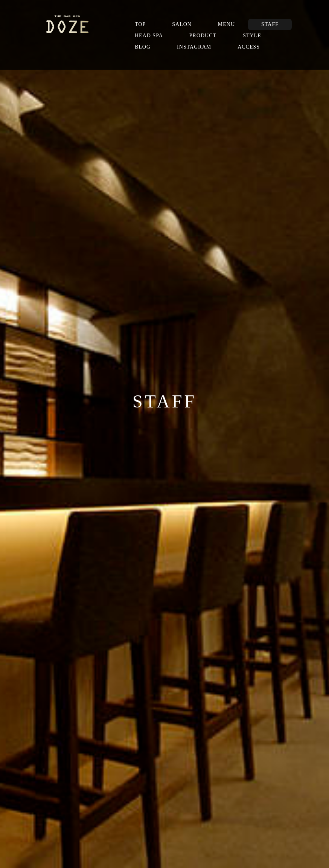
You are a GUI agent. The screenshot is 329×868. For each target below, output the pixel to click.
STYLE (252, 36)
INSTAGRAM (194, 47)
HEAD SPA (149, 36)
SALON (182, 24)
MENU (226, 24)
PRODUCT (203, 36)
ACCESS (249, 47)
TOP (140, 24)
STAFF (270, 24)
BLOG (143, 47)
